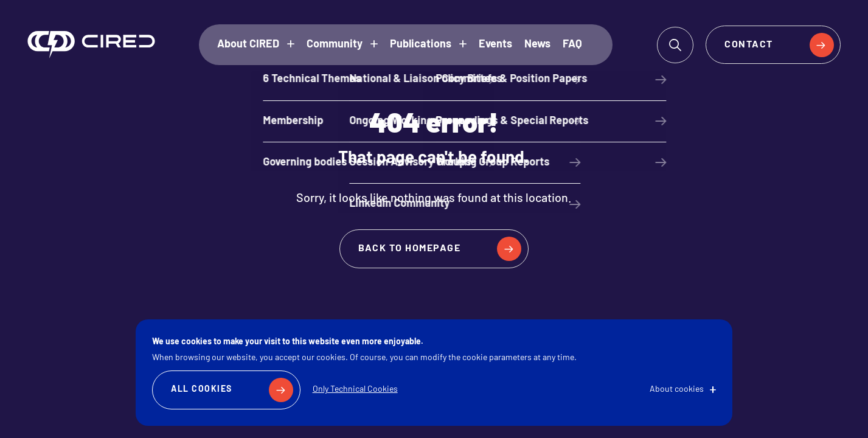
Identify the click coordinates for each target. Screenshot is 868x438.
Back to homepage (409, 249)
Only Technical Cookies (355, 390)
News (537, 45)
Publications (421, 45)
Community (335, 45)
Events (495, 45)
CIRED (91, 45)
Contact (749, 45)
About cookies (677, 390)
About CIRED (248, 45)
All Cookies (202, 390)
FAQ (572, 45)
